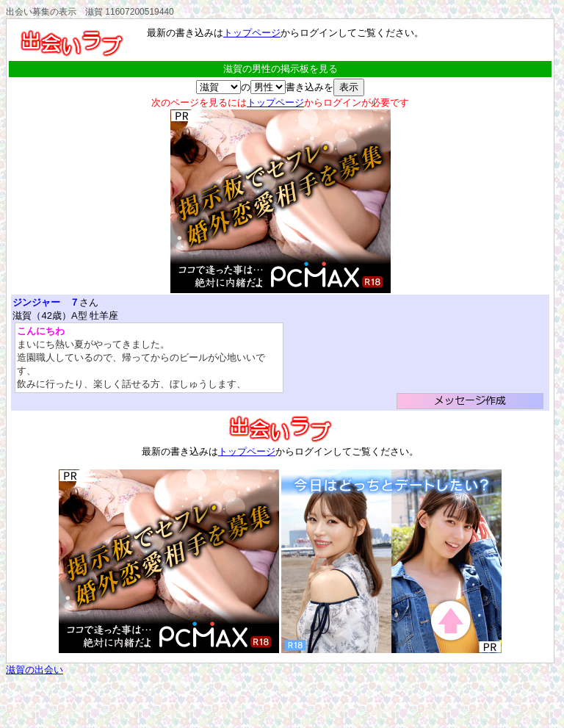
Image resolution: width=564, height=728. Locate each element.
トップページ (252, 33)
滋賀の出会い (35, 670)
